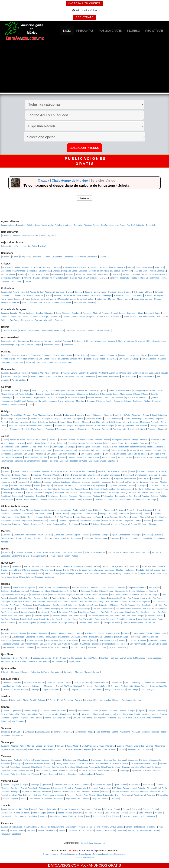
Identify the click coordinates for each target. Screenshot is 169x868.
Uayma (135, 816)
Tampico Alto (139, 795)
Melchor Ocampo (52, 573)
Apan (89, 415)
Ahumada (7, 292)
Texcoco (63, 496)
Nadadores (56, 317)
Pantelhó (27, 278)
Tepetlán (15, 799)
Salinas (77, 686)
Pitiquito (23, 718)
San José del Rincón (80, 489)
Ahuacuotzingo (38, 390)
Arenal (107, 440)
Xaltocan (62, 774)
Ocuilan (123, 485)
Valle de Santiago (19, 380)
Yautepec (137, 538)
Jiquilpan (49, 517)
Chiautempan (96, 760)
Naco (119, 714)
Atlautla (17, 475)
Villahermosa (17, 735)
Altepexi (62, 633)
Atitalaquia (97, 415)
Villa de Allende (48, 500)
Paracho (97, 521)
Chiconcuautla (138, 633)
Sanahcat (43, 816)
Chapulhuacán (21, 419)
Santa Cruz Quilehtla (68, 771)
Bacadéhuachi (50, 711)
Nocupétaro (6, 521)
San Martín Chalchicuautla (122, 686)
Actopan (27, 415)
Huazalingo (137, 419)
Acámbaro (16, 373)
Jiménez (149, 313)
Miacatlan (147, 535)
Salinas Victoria (131, 573)
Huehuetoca (106, 478)
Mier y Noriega (68, 573)
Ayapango (37, 475)
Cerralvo (105, 566)
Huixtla (39, 274)
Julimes (36, 299)
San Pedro (15, 320)
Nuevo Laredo (34, 749)
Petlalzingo (153, 640)
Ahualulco (7, 683)
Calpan (101, 633)
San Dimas (112, 359)
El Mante (100, 746)
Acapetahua (27, 267)
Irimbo (17, 517)
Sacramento (116, 317)
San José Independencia (103, 609)
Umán (143, 816)
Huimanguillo (80, 732)
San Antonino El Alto (117, 598)
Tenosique (5, 735)
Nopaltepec (101, 485)
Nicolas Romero (87, 485)
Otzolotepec (154, 485)
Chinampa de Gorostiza (63, 788)
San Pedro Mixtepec (136, 616)
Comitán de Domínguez (99, 271)
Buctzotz (43, 809)
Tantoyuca (151, 795)
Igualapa (154, 397)
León (15, 376)
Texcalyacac (53, 496)
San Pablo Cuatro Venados (113, 612)
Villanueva (6, 834)
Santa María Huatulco (126, 619)
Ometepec (91, 401)
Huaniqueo (136, 514)
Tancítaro (85, 524)
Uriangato (5, 380)
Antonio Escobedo (85, 440)
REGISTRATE (84, 17)
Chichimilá (136, 809)
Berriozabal (32, 271)
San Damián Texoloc (41, 767)
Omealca (28, 795)
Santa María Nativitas (147, 619)
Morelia (154, 517)
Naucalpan (47, 485)
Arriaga (130, 267)
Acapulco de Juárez (11, 390)
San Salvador (142, 426)
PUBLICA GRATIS (110, 31)
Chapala (62, 443)
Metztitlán (96, 422)
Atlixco (80, 633)
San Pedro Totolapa (30, 619)
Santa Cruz (145, 718)
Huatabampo (66, 714)
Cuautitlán (36, 478)
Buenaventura (100, 292)
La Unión (43, 401)
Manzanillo (70, 331)
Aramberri (56, 566)
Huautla (127, 419)
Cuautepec (60, 397)
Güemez (149, 746)
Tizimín (116, 816)
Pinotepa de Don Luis (61, 598)
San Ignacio (127, 700)
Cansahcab (74, 809)
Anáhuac (36, 566)
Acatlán (6, 415)
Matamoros (101, 299)
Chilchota (5, 514)
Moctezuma (49, 686)
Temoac (29, 538)
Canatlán (6, 355)
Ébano (127, 683)
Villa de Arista (120, 690)
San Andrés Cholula (29, 644)
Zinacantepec (125, 500)
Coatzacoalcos (105, 788)
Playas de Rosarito (30, 236)
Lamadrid (5, 317)
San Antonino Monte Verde (139, 598)
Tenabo (103, 257)
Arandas (98, 440)
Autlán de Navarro (17, 443)
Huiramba (157, 514)
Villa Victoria (75, 500)
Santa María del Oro (33, 457)
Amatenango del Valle (98, 267)
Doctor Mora (126, 373)
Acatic (5, 440)
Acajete (6, 633)
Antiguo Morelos (27, 746)
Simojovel (114, 278)
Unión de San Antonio (144, 457)
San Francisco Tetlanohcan (64, 767)
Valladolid (151, 816)
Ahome (6, 700)
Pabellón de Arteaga (64, 225)
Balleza (69, 292)
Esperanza (31, 637)
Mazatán (126, 274)
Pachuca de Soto (35, 426)
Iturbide (141, 570)
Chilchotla (5, 637)
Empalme (141, 711)
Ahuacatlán (19, 552)
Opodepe (5, 718)
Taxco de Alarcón (105, 401)
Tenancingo (114, 493)
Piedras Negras (79, 317)
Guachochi (95, 295)
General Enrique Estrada (113, 827)
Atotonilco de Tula (122, 415)
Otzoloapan (142, 485)
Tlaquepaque (94, 457)
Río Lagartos (20, 816)
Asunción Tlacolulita (117, 588)
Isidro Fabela (144, 478)
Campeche (25, 257)
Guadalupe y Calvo (122, 295)
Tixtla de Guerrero (152, 401)
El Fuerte (51, 700)
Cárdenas (51, 683)
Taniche (97, 623)
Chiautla (104, 475)
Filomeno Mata (153, 788)
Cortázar (103, 373)
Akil (20, 809)
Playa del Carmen (92, 672)
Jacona (31, 517)
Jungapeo (87, 517)
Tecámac (39, 493)
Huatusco (5, 792)
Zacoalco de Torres (50, 461)
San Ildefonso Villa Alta (152, 605)
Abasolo (6, 313)
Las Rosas (116, 274)
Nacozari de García (131, 714)
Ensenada (7, 236)
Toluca (137, 496)
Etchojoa (151, 711)
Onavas (163, 714)
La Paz (16, 246)
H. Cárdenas (67, 732)
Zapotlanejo (113, 461)
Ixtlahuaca (37, 482)
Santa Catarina (27, 577)
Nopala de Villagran (17, 426)
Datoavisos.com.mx (51, 854)
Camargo (112, 292)
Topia (50, 362)
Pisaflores (48, 426)
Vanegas (108, 690)
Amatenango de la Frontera (74, 267)
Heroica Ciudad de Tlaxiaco (97, 595)
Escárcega (69, 257)
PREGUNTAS (85, 31)
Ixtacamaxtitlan (52, 640)
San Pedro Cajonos (77, 616)
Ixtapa (47, 274)
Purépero (147, 521)
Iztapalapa (141, 341)
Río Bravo (98, 749)
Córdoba (117, 788)
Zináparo (143, 524)
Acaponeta (7, 552)
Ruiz (138, 552)
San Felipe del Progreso (58, 489)
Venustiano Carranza (52, 345)
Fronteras (161, 711)
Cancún (6, 672)
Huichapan (13, 422)
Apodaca (45, 566)
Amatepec (102, 471)
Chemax (126, 809)
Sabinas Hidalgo (115, 573)
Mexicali (17, 236)
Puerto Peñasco (35, 718)
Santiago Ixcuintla (39, 556)
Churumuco (39, 514)
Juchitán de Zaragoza (150, 595)
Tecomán (91, 331)
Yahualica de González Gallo (27, 461)
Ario (82, 510)
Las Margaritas (103, 274)
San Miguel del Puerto (47, 612)
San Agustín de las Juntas (95, 598)
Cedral (60, 683)
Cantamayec (86, 809)
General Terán (47, 570)
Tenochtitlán (163, 795)
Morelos (112, 299)
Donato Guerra (65, 478)
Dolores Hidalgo (140, 373)
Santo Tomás (163, 489)
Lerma (135, 482)
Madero (135, 517)
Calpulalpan (83, 760)
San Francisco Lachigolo (116, 602)
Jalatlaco (47, 482)
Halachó (52, 813)
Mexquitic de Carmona (32, 686)
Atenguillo (144, 440)
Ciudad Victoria (88, 746)
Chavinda (148, 510)
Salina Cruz (77, 598)
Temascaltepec (100, 493)
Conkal (17, 813)
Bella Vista (159, 267)
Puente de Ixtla (7, 538)
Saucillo (91, 302)
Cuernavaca (59, 535)
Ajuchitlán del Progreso (56, 390)
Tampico (122, 749)
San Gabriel (52, 454)
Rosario (25, 302)
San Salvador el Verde (157, 644)
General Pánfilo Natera (135, 827)
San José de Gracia (135, 225)
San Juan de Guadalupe (129, 359)
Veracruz (86, 799)
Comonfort (83, 373)
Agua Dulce (46, 785)
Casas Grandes (125, 292)
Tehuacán (55, 647)
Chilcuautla (34, 419)
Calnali (154, 415)
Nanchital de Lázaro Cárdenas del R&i (147, 792)
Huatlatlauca (108, 637)
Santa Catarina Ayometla (46, 771)
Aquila (76, 510)
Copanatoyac (7, 397)
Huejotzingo (6, 640)
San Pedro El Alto (117, 616)
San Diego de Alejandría (34, 454)
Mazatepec (137, 535)
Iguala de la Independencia (137, 397)
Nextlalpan (58, 485)
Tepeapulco (15, 429)
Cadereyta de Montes (42, 658)
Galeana (57, 295)
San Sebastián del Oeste (12, 457)
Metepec (86, 422)
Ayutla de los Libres (27, 394)
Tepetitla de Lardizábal (141, 771)
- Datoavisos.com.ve (68, 854)
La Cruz (44, 299)
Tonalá (104, 457)
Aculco (25, 471)
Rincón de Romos (91, 225)
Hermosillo (54, 714)
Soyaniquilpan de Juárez (13, 493)
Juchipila (13, 830)
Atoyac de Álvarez (9, 394)
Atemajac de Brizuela (121, 440)
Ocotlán (105, 450)
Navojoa (145, 714)
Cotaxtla (141, 788)
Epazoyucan (78, 419)
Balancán (6, 732)
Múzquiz (46, 317)
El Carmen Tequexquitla (151, 760)
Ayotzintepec (154, 588)
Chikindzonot (7, 813)
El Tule (49, 295)
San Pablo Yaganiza (23, 616)
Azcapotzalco (24, 341)
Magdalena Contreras (157, 341)
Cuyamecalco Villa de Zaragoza (15, 595)
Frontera (105, 313)
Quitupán (157, 450)
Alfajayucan (69, 415)
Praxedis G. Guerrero (10, 302)
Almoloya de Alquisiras (39, 471)
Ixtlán (24, 517)
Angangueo (54, 510)
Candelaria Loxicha (19, 591)
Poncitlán (132, 450)
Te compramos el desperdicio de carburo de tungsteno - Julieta (76, 185)
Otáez (46, 359)
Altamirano (47, 267)
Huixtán (31, 274)
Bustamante (67, 566)
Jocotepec (59, 450)
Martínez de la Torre (72, 792)
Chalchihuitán (45, 271)
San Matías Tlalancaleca (91, 644)
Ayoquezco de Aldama (137, 588)
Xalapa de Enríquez (100, 799)
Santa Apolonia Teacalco (23, 771)
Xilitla (143, 690)
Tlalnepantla (76, 538)
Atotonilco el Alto (158, 440)
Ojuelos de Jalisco (118, 450)
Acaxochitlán (16, 415)
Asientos (21, 225)
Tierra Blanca (34, 799)
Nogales (154, 714)
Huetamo (147, 514)
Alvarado (87, 785)
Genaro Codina (94, 827)
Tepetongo (121, 830)
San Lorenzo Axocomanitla (89, 767)
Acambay (6, 471)
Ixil (86, 813)
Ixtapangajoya (57, 274)
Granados (32, 714)
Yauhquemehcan (86, 774)
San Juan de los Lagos (69, 454)
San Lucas (46, 524)
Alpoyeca (94, 390)
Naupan (122, 640)
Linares (157, 570)
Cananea (113, 711)
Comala (23, 331)
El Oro (96, 478)
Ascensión (49, 292)
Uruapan (105, 524)
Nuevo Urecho (40, 521)
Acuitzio (6, 510)
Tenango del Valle (129, 493)
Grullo (47, 447)
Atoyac (4, 443)
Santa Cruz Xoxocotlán (83, 619)
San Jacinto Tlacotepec (27, 609)
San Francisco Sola (43, 605)
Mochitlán (80, 401)
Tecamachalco (43, 647)
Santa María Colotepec (105, 619)
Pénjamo (33, 376)
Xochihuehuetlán (18, 405)
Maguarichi (63, 299)
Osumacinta (6, 278)
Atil (41, 711)
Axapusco (26, 475)
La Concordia (89, 274)
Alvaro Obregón (9, 341)
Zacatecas (16, 834)
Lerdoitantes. (134, 355)
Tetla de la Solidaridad (21, 774)
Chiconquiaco (45, 788)
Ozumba (165, 485)
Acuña (14, 313)
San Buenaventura (147, 317)
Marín (40, 573)
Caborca (95, 711)
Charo (140, 510)
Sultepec (29, 493)
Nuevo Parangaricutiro (23, 521)
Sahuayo (17, 524)
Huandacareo (123, 514)
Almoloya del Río (78, 471)
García (4, 570)
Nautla (4, 795)
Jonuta (115, 732)
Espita (44, 813)
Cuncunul (26, 813)
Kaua (100, 813)
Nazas (162, 355)
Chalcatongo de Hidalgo (40, 591)
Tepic (59, 556)
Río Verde (68, 686)
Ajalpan (54, 633)
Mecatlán (86, 792)
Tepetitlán (50, 429)
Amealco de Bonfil (10, 658)
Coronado (159, 292)
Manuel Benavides (78, 299)
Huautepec (115, 595)
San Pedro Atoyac (59, 616)
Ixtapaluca (156, 478)
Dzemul (36, 813)
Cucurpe (123, 711)
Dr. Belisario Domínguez (33, 295)
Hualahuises (130, 570)
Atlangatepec (57, 760)
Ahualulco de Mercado (37, 440)
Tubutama (5, 721)
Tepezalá (150, 225)
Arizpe (35, 711)
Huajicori (88, 552)
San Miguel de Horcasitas (105, 718)
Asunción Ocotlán (99, 588)
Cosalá (33, 700)
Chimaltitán (72, 443)
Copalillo (154, 394)
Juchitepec (118, 482)
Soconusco (127, 795)
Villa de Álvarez (104, 331)
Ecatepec (77, 478)
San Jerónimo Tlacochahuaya (78, 609)
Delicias (17, 295)
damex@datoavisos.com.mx (93, 843)
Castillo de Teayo (18, 788)
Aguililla (14, 510)
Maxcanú (115, 813)
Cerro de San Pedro (82, 683)
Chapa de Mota (79, 475)
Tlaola (83, 647)
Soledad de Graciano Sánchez (16, 690)
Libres (94, 640)
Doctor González (149, 566)
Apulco (5, 827)
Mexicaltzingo (26, 485)
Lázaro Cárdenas (111, 517)
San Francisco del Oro (62, 302)
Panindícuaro (85, 521)
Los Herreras (16, 573)
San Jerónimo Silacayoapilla (51, 609)
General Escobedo (31, 570)
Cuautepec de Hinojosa (51, 419)
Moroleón (23, 376)
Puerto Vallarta (145, 450)
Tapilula (134, 278)
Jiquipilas (69, 274)
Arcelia (111, 390)
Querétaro (32, 661)
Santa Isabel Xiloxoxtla (108, 771)
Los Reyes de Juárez (108, 640)
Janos (11, 299)
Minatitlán (81, 331)
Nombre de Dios (8, 359)
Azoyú (40, 394)
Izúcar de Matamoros (69, 640)
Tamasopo (35, 690)
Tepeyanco (157, 771)
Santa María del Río (159, 686)
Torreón (39, 320)
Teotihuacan (155, 493)
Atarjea (66, 373)
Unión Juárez (17, 281)
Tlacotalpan (47, 799)
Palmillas (78, 749)
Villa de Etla (150, 623)
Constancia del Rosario (125, 591)
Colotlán (99, 443)
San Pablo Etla (133, 612)
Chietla (149, 633)
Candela (40, 313)
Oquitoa (14, 718)
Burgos (39, 746)
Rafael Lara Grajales (10, 644)
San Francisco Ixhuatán (68, 602)
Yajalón (28, 281)
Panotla (4, 767)
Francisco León (140, 271)
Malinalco (154, 482)
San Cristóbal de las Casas (96, 278)
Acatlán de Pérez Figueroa (24, 588)
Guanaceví (113, 355)
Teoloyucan (143, 493)
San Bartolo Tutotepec (105, 426)
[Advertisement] (85, 68)
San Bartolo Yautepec (22, 602)
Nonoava (128, 299)
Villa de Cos (133, 830)
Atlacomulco (6, 475)
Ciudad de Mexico (53, 341)
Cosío (38, 225)
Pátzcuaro (118, 521)
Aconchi (6, 711)
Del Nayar (78, 552)
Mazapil (41, 830)
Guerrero (148, 295)
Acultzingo (35, 785)
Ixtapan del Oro (24, 482)
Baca (26, 809)
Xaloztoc (53, 774)
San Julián (109, 454)
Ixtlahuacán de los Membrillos (132, 447)
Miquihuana (21, 749)
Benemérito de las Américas (13, 271)
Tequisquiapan (75, 661)
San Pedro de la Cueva (128, 718)
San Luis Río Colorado (82, 718)
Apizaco (46, 760)
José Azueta (32, 401)
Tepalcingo (39, 538)
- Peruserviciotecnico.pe (102, 854)
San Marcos (121, 454)
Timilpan (97, 496)
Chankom (108, 809)
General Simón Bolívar (63, 355)
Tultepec (154, 496)
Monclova (27, 317)
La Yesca (117, 552)
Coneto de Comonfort (30, 355)
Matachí (91, 299)
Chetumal (15, 672)
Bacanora (62, 711)
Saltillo (126, 317)
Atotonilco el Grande (141, 415)
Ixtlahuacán (59, 331)
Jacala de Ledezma (40, 422)
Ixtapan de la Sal (8, 482)
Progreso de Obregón (64, 426)
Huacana (112, 514)
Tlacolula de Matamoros (133, 623)
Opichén (149, 813)
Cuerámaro (113, 373)
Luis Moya (31, 830)
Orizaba (38, 795)
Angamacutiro (41, 510)
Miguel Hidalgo (7, 345)
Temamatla (59, 493)
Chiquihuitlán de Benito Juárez (65, 591)
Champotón (57, 257)
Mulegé (43, 246)
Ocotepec (136, 274)
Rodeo (88, 359)
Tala (46, 457)
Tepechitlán (110, 830)
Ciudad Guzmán (86, 443)
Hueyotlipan (18, 763)
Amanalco (91, 471)
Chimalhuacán (141, 475)
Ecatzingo (87, 478)
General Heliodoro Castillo (99, 397)
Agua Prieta (16, 711)
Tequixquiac (29, 496)
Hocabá (61, 813)
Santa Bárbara (80, 302)
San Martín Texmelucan (68, 644)
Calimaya (47, 475)
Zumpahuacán (139, 500)
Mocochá (133, 813)
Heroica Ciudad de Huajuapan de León (66, 595)
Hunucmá (78, 813)
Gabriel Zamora (91, 514)
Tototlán (121, 457)
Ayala (40, 535)
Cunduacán (30, 732)
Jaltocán (54, 422)
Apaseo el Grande (53, 373)
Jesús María (47, 225)
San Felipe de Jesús (62, 718)
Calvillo (30, 225)
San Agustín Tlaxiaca (84, 426)
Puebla (163, 640)
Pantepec (37, 278)
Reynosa (88, 749)
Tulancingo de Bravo (137, 429)
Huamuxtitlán (118, 397)
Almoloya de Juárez (60, 471)
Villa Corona (160, 457)
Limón (97, 450)
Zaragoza (59, 320)
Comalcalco (17, 732)
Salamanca (58, 376)
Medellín (96, 792)
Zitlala (30, 405)
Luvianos (144, 482)
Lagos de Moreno (85, 450)
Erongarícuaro (76, 514)
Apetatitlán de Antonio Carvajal (27, 760)
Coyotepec (25, 478)
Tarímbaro (95, 524)
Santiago (39, 577)
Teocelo (6, 799)
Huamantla (6, 763)
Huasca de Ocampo (113, 419)
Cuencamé (46, 355)
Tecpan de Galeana (123, 401)
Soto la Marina (110, 749)
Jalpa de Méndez (103, 732)
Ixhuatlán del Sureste (30, 792)
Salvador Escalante (31, 524)
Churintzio (27, 514)
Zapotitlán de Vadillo (78, 461)
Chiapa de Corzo (70, 271)
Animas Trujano (44, 588)
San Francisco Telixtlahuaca (65, 605)
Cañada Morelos (113, 633)
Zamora (134, 524)
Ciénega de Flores (119, 566)
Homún (69, 813)
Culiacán (42, 700)
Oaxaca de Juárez (42, 598)
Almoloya (81, 415)
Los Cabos (33, 246)
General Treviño (62, 570)
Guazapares (137, 295)
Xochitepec (126, 538)
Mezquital (154, 355)
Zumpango (152, 500)
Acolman (16, 471)
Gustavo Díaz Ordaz (135, 746)
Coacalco (153, 475)
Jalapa (91, 732)
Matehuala (16, 686)
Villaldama (49, 577)
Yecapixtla (147, 538)
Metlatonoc (70, 401)
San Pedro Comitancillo (98, 616)
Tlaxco (44, 774)
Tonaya (112, 457)
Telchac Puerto (99, 816)
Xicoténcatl (147, 749)
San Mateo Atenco (125, 489)
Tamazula (29, 362)
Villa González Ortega (149, 830)
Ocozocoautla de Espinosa (154, 274)
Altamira (14, 746)
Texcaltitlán (41, 496)
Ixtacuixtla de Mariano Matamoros (39, 763)
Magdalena (98, 714)
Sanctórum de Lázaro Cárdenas (136, 767)
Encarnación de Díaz (10, 447)
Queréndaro (6, 524)
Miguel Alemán (7, 749)
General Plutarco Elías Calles (14, 714)
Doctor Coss (134, 566)
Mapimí (144, 355)
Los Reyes (125, 517)
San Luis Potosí (102, 686)
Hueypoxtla (118, 478)
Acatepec (25, 390)
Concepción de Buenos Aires (117, 443)
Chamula (57, 271)
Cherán (158, 510)
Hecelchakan (81, 257)
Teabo (81, 816)
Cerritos (68, 683)
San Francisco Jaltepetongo (92, 602)
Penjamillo (128, 521)
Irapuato (164, 373)
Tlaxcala (36, 774)
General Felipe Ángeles (47, 637)
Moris (120, 299)
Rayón (25, 489)
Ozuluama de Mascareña (54, 795)
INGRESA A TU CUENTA (84, 3)
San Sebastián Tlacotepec (14, 647)
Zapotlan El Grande (98, 461)
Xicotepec (102, 647)
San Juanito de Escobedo (91, 454)
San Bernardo (99, 359)
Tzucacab (126, 816)
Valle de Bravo (7, 500)
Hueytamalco (19, 640)
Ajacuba (59, 415)
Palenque (17, 278)
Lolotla (77, 422)
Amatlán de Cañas (33, 552)
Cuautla (135, 443)
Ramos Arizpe (103, 317)
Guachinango (57, 447)
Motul (141, 813)
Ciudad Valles (117, 683)
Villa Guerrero (7, 461)
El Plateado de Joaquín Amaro (51, 827)
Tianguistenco (85, 496)
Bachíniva (60, 292)
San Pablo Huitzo (149, 612)
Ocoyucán (132, 640)
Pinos (82, 830)
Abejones (6, 588)
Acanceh (13, 809)
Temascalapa (72, 493)
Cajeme (104, 711)
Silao (159, 376)
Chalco (67, 475)
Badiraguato (16, 700)
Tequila (63, 457)
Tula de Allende (119, 429)
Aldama (38, 267)
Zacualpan (113, 500)
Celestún (98, 809)
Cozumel (25, 672)
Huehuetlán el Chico (149, 637)
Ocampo (66, 317)
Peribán (138, 521)
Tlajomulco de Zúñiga (77, 457)
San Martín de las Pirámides (103, 489)
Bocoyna (88, 292)
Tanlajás (65, 690)
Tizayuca (96, 429)
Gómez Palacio (81, 355)
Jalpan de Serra (118, 658)
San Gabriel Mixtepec (110, 605)
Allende (25, 292)
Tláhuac (30, 345)
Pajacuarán (73, 521)
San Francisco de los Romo (113, 225)
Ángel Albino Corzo (117, 267)
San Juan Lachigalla (10, 612)
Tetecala (49, 538)
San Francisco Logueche (140, 602)
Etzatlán (25, 447)
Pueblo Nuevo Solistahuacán (56, 278)
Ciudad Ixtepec (107, 591)
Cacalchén (53, 809)
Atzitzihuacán (90, 633)
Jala (109, 552)
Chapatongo (8, 419)
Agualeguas (17, 566)
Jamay (16, 450)
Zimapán (162, 429)
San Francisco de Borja (40, 302)
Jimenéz (19, 299)
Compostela (67, 552)
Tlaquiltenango (101, 538)
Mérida (124, 813)
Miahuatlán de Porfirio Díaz (20, 598)
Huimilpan (105, 658)
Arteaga (31, 313)
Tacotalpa (155, 732)
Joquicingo (107, 482)
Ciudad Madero (73, 746)
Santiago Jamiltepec (68, 623)
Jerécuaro (7, 376)
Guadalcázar (148, 683)
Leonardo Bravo (56, 401)
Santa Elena (55, 816)
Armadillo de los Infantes (34, 683)
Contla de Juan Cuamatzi (115, 760)
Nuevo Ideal (22, 359)
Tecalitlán (53, 457)
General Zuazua (96, 570)
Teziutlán (74, 647)
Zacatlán (112, 647)
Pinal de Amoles (19, 661)
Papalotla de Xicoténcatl (20, 767)
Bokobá (34, 809)
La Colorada (86, 714)
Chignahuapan (160, 633)
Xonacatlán (88, 500)
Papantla (70, 795)
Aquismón (17, 683)
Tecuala (52, 556)
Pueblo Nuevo (77, 359)
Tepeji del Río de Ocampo (33, 429)
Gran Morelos (83, 295)
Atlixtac (160, 390)
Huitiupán (21, 274)
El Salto (154, 443)
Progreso (91, 317)
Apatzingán (66, 510)
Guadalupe (107, 295)
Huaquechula (95, 637)
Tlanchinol (106, 429)
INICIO (67, 31)
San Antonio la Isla (38, 489)
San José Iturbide (129, 376)
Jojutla (114, 535)
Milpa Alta (20, 345)
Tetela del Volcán (62, 538)
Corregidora (65, 658)
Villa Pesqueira (18, 721)
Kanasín (93, 813)
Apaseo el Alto (37, 373)
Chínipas (149, 292)
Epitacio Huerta (61, 514)
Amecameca (113, 471)
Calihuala (5, 591)
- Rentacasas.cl (120, 854)
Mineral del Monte (130, 422)
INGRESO (134, 31)
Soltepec (31, 647)
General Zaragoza (79, 570)
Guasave (79, 700)
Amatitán (63, 440)
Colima (14, 331)
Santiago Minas (85, 623)
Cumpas (132, 711)
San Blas (146, 552)
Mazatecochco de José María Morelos (112, 763)
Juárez (78, 274)
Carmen (46, 257)
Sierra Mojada (27, 320)
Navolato (108, 700)
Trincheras (156, 718)
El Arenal (67, 419)
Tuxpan (129, 457)
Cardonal (163, 415)
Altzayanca (7, 760)
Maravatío (144, 517)
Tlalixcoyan (59, 799)
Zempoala (152, 429)
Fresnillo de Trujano (39, 595)
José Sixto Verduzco (64, 517)
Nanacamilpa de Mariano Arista (144, 763)
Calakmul (6, 257)
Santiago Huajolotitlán (48, 623)
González (110, 746)
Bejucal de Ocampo (144, 267)
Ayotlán (30, 443)
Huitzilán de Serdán (35, 640)
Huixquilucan (131, 478)
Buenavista (109, 510)
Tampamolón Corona (50, 690)
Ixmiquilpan (25, 422)
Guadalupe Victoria (98, 355)
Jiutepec (106, 535)
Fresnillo (81, 827)
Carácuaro (120, 510)
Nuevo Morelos (48, 749)
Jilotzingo (76, 482)
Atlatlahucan (19, 535)
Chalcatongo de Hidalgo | (71, 181)
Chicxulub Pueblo (150, 809)
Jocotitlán (96, 482)
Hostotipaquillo (84, 447)
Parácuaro (107, 521)
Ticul (109, 816)
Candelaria (36, 257)
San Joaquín (44, 661)
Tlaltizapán (88, 538)
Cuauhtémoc (6, 295)
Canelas (16, 355)
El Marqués (77, 658)
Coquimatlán (33, 331)
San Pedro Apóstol (41, 616)
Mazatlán (88, 700)
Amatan (57, 267)
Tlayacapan (114, 538)
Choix (25, 700)
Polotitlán (16, 489)
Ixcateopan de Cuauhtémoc (13, 401)
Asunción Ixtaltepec (61, 588)
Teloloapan (137, 401)
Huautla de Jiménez (130, 595)
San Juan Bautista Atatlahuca (128, 609)
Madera (53, 299)
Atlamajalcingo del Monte (144, 390)
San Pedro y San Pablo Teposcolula (56, 619)
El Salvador (71, 827)
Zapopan (64, 461)
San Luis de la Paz (147, 376)
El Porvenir (127, 271)
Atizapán (141, 471)
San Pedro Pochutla (155, 616)
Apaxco (124, 471)
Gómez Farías (69, 295)
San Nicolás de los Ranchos (116, 644)
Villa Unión (48, 320)
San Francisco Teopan (89, 605)
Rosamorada (129, 552)
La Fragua (85, 640)
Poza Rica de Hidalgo (93, 795)
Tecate (43, 236)
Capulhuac (58, 475)
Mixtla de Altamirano (120, 792)
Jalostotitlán (6, 450)
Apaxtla (103, 390)
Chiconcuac (127, 475)
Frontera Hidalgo (8, 274)
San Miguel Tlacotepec (89, 612)
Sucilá (65, 816)
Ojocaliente (72, 830)
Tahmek (73, 816)
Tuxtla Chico (154, 278)
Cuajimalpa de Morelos (83, 341)
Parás (103, 573)
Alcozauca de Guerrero (78, 390)
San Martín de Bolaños (138, 454)
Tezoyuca (73, 496)
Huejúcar (96, 447)
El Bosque (116, 271)
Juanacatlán (70, 450)
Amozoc (71, 633)
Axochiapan (31, 535)
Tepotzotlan (17, 496)
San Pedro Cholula (138, 644)
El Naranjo (136, 683)
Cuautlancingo (18, 637)
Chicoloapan (115, 475)
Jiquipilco (86, 482)
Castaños (49, 313)
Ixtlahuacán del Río (155, 447)
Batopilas (78, 292)
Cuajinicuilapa (39, 397)
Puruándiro (158, 521)
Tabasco (99, 830)
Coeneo (49, 514)
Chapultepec (93, 475)
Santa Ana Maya (60, 524)
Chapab (117, 809)
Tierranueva (97, 690)
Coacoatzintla (81, 788)
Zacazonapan (100, 500)
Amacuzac (7, 535)
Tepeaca (65, 647)
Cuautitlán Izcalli (49, 478)
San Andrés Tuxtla (112, 795)
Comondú (7, 246)
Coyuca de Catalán (23, 397)
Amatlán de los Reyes (102, 785)
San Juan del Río (149, 359)
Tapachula (124, 278)
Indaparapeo (6, 517)
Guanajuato (154, 373)
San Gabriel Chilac (48, 644)
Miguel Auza (51, 830)
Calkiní (15, 257)
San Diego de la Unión (86, 376)
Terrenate (5, 774)
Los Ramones (30, 573)
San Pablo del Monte (111, 767)
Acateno (14, 633)
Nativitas (163, 763)
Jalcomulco (46, 792)
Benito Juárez (37, 341)
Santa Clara (18, 362)
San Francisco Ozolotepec (21, 605)
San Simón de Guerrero (145, 489)
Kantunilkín (68, 672)
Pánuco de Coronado (60, 359)
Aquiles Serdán (36, 292)
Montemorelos (82, 573)
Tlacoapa (5, 405)
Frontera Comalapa (157, 271)
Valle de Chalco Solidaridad (27, 500)
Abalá (5, 809)
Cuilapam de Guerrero (147, 591)
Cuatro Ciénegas (63, 313)
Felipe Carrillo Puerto (40, 672)
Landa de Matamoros (136, 658)
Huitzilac (86, 535)
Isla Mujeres (56, 672)
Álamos (27, 711)
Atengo (135, 440)
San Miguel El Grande (68, 612)
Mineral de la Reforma (111, 422)
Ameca (72, 440)
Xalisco (75, 556)
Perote (79, 795)
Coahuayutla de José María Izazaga (117, 394)
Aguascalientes (9, 225)
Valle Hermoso (134, 749)
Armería (6, 331)
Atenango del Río (124, 390)
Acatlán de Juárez (17, 440)
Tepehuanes (41, 362)
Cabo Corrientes (49, 443)
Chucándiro (16, 514)
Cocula (137, 394)
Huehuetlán (161, 683)
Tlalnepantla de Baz (123, 496)
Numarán (53, 521)
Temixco (19, 538)
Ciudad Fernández (101, 683)
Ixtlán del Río (100, 552)
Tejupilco (49, 493)
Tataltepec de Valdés (111, 623)
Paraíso (145, 732)
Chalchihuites (30, 827)
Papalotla (6, 489)
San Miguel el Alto (157, 454)
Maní (107, 813)
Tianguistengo (84, 429)
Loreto (23, 246)
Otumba (131, 485)
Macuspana (125, 732)
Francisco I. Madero (91, 313)
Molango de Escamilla (150, 422)
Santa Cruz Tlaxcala (87, 771)
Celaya (74, 373)
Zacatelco (100, 774)
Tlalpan (38, 345)
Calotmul (63, 809)
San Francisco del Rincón (108, 376)
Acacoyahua (8, 267)
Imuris (76, 714)
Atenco (132, 471)
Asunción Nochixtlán (80, 588)
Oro (40, 359)
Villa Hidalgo (133, 690)
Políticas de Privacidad (84, 858)
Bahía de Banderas (51, 552)
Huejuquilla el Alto (110, 447)
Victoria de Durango (63, 362)
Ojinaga (158, 299)
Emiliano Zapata (73, 535)
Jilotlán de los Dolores (43, 450)
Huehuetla (148, 419)
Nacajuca (136, 732)
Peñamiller (6, 661)
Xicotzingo (73, 774)
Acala (18, 267)
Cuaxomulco (133, 760)
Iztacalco (130, 341)
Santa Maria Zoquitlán (27, 623)
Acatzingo (33, 633)
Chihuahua (138, 292)
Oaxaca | (45, 181)
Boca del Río (148, 785)
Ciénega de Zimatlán (89, 591)
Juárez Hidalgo (66, 422)
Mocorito (98, 700)
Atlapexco (108, 415)
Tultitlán (163, 496)
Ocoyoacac (112, 485)
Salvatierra (69, 376)
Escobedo (76, 313)
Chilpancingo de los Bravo (88, 394)
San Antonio (88, 686)
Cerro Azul (32, 788)
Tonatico (145, 496)
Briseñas (98, 510)
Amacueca (53, 440)
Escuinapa (68, 700)
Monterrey (95, 573)
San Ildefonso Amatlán (131, 605)
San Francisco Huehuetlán (44, 602)
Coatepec (93, 788)
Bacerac (72, 711)
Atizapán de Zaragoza (156, 471)
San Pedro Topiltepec (10, 619)
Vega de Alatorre (73, 799)
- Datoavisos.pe (84, 854)
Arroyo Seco (25, 658)
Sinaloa (137, 700)
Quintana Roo (7, 816)
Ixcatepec (15, 792)
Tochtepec (92, 647)
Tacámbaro (74, 524)
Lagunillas (5, 686)
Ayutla (38, 443)
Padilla (69, 749)
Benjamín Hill (83, 711)
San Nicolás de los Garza (150, 573)
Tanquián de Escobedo (80, 690)
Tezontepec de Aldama (66, 429)
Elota (59, 700)
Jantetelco (96, 535)
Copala (145, 394)
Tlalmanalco (108, 496)
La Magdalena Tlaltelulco (66, 763)
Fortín (164, 788)
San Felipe (33, 816)
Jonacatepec (124, 535)
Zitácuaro (153, 524)
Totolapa (143, 278)
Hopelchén (93, 257)
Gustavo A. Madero (116, 341)
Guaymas (43, 714)
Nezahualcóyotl (71, 485)
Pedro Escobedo (154, 658)
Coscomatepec (129, 788)
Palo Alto (78, 225)
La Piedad (97, 517)
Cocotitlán (14, 478)
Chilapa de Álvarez (67, 394)
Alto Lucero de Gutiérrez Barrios (67, 785)
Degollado (144, 443)
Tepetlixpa (5, 496)
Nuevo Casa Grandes (143, 299)
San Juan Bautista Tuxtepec (155, 609)
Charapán (131, 510)
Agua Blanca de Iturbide (43, 415)
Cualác (50, 397)
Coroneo (93, 373)
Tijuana (51, 236)
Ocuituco (157, 535)
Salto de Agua (76, 278)
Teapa (164, 732)
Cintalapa (83, 271)
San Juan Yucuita (28, 612)
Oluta (20, 795)
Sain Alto (90, 830)
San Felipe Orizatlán (125, 426)
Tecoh (88, 816)
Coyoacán (67, 341)
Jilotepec (66, 482)
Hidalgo (140, 313)
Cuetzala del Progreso (76, 397)
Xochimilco (68, 345)
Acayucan (15, 785)
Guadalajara (70, 447)
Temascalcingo (86, 493)
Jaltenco (57, 482)
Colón (56, 658)
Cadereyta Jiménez (82, 566)
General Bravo (15, 570)
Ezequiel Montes (91, 658)
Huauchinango (122, 637)
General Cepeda (118, 313)
